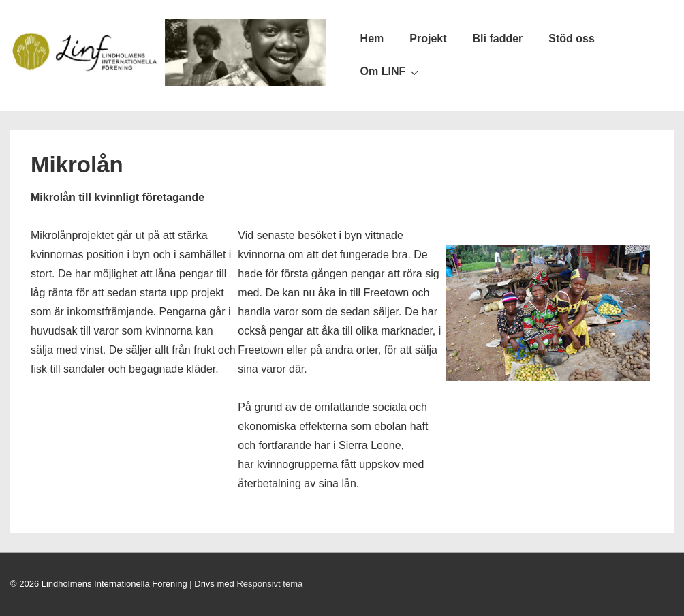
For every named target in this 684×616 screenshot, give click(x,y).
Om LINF (391, 72)
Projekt (428, 38)
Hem (372, 38)
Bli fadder (498, 38)
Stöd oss (572, 38)
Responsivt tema (269, 584)
